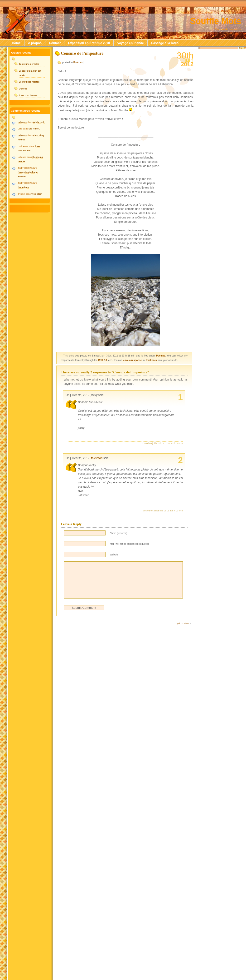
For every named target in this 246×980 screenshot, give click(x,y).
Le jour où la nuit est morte (30, 73)
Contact (55, 43)
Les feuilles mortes (29, 82)
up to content (183, 630)
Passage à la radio (165, 43)
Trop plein (37, 194)
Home (16, 43)
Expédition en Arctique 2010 (89, 43)
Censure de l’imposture (82, 53)
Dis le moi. (39, 122)
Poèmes (78, 62)
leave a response (132, 360)
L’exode (23, 89)
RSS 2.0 (103, 360)
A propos (35, 43)
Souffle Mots (216, 21)
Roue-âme (23, 187)
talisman (97, 458)
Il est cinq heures (28, 95)
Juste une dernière (29, 64)
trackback (152, 360)
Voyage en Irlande (130, 43)
